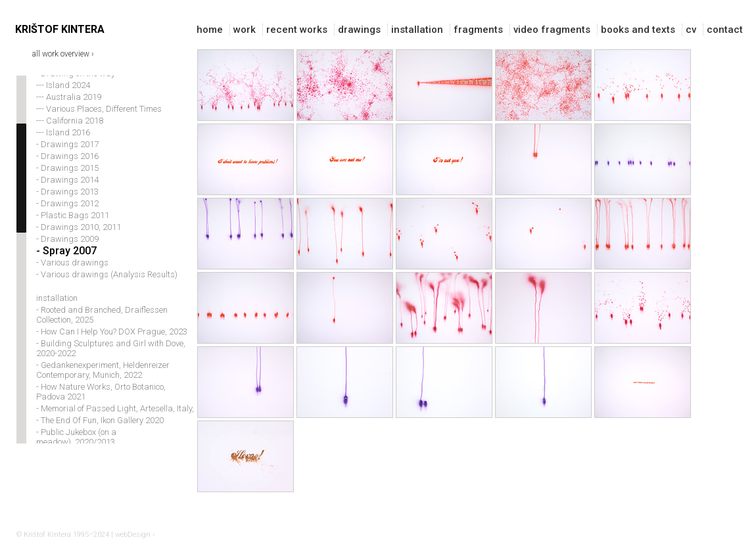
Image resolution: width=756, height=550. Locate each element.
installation (417, 30)
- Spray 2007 (66, 263)
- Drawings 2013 (67, 204)
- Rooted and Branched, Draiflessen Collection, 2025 (102, 327)
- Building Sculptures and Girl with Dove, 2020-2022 (111, 361)
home (210, 30)
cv (691, 30)
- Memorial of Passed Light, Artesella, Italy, (115, 421)
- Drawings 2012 (67, 216)
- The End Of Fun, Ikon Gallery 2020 (100, 433)
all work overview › (63, 53)
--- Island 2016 (63, 145)
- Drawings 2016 (67, 169)
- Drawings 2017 (67, 157)
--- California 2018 (70, 133)
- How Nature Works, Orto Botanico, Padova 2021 (101, 404)
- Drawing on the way (76, 86)
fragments (478, 30)
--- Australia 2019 (69, 109)
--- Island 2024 (63, 98)
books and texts (638, 30)
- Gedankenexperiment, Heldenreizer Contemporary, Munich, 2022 (103, 382)
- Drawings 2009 (67, 251)
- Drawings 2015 (67, 180)
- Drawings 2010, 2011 (79, 240)
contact (725, 30)
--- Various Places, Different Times (99, 121)
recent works (297, 30)
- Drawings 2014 (67, 192)
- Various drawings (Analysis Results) (107, 287)
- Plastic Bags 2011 (73, 228)
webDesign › (135, 535)
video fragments (552, 30)
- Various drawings (72, 275)
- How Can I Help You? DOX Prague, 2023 (112, 344)
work (245, 30)
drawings (359, 30)
